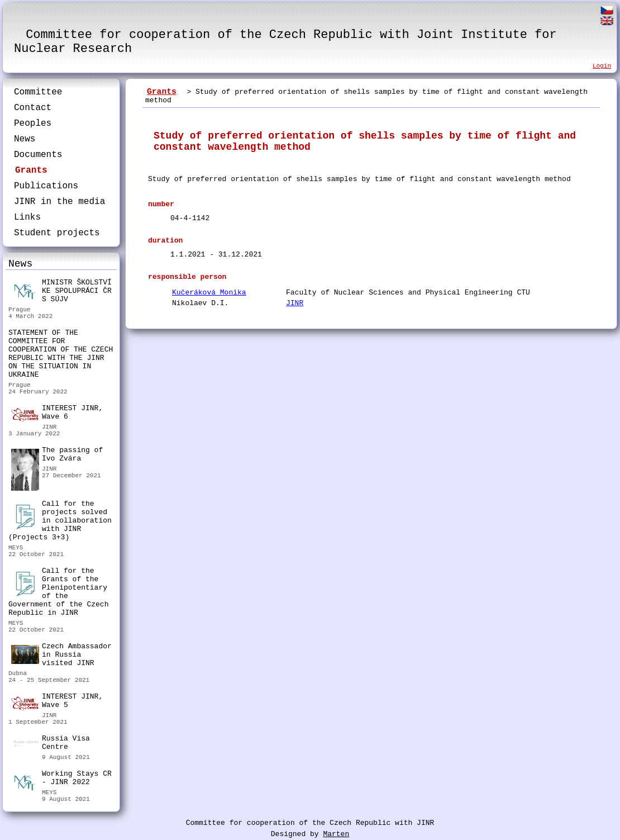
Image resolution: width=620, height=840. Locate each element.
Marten (336, 834)
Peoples (33, 124)
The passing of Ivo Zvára (57, 456)
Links (27, 217)
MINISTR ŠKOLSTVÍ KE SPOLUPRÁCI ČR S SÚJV (61, 291)
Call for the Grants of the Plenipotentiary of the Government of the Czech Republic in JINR (58, 592)
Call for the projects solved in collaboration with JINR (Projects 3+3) (60, 521)
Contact (33, 108)
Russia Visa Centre (51, 744)
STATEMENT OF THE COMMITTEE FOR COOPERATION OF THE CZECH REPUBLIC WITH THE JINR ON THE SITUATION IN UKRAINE (61, 354)
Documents (38, 155)
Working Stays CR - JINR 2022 (61, 779)
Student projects (57, 233)
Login (602, 66)
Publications (46, 186)
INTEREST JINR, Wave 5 (57, 701)
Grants (31, 170)
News (25, 139)
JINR (295, 303)
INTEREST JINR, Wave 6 (57, 413)
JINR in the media (59, 202)
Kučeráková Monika (209, 293)
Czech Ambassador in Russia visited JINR (61, 655)
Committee (38, 92)
